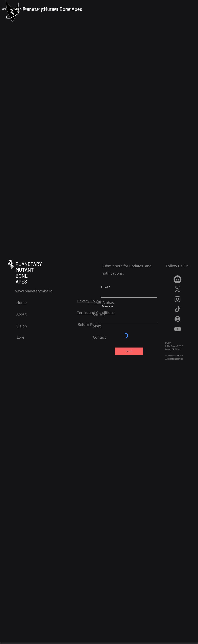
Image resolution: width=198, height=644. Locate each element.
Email (105, 287)
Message (108, 306)
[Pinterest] (177, 319)
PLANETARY (29, 264)
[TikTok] (177, 309)
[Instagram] (177, 299)
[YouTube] (177, 329)
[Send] (129, 351)
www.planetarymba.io (34, 291)
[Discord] (177, 279)
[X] (177, 289)
